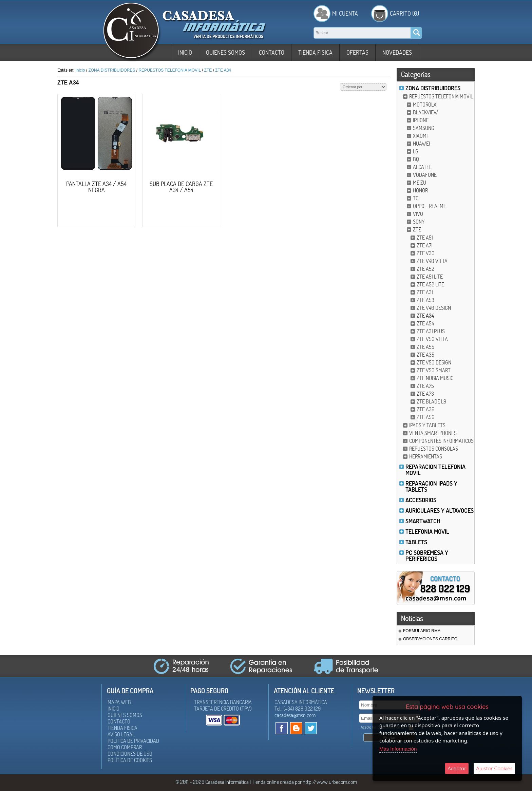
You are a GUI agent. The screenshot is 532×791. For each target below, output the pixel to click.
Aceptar (457, 768)
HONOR (420, 190)
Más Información (398, 749)
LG (416, 151)
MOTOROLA (425, 105)
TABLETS (416, 542)
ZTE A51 (425, 238)
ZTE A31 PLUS (431, 331)
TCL (417, 198)
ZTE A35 (425, 355)
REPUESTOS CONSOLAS (434, 449)
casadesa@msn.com (295, 715)
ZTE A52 (425, 269)
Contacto (272, 52)
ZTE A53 (425, 300)
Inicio (185, 52)
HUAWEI (421, 144)
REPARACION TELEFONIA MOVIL (435, 470)
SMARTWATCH (423, 521)
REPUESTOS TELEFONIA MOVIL (441, 96)
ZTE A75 (425, 386)
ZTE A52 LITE (430, 284)
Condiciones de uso (130, 754)
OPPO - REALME (430, 206)
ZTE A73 (425, 394)
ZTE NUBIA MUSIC (435, 378)
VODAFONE (425, 175)
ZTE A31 (425, 292)
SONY (419, 222)
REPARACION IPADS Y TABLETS (431, 486)
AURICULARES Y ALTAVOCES (440, 511)
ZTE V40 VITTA (432, 261)
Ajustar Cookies (494, 768)
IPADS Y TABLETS (427, 425)
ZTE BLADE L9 (431, 401)
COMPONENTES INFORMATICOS (441, 441)
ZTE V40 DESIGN (434, 308)
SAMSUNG (424, 128)
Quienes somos (225, 52)
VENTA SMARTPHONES (433, 433)
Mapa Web (119, 702)
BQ (416, 159)
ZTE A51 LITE (430, 277)
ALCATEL (422, 167)
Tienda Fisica (315, 52)
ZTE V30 (426, 253)
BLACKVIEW (425, 112)
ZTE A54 (425, 323)
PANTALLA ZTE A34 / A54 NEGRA (96, 187)
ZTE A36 (425, 409)
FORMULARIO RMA (422, 631)
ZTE (417, 229)
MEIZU (420, 183)
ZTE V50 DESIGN (434, 362)
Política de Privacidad (133, 741)
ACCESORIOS (421, 500)
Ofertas (357, 52)
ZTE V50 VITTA (432, 339)
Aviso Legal (121, 734)
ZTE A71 (425, 245)
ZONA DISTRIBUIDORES (433, 88)
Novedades (397, 52)
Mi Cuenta (345, 13)
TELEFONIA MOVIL (427, 532)
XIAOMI (420, 136)
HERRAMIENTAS (426, 456)
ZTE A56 (425, 417)
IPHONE (421, 120)
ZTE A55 (425, 347)
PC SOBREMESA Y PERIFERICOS (427, 556)
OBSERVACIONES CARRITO (430, 639)
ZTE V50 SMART (434, 370)
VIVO (418, 214)
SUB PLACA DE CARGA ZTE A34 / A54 (181, 187)
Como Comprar (125, 747)
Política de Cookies (130, 760)
